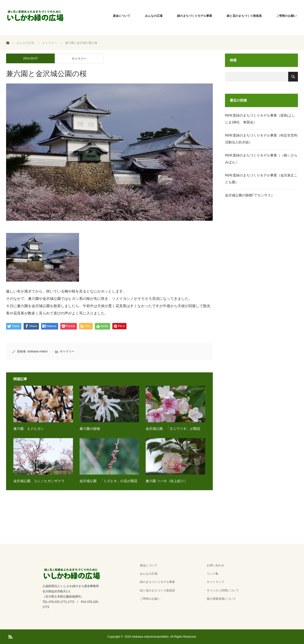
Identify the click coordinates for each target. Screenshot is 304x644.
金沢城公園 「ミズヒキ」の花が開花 (108, 481)
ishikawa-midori (38, 351)
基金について (122, 16)
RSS (10, 636)
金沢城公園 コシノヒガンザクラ (39, 481)
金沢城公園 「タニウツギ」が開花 (173, 429)
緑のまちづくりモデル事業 (195, 16)
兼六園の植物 (90, 429)
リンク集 (213, 574)
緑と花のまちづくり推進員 (244, 16)
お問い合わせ (215, 565)
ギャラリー (79, 59)
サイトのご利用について (223, 590)
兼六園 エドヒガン (29, 429)
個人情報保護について (221, 599)
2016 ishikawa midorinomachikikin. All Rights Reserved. (161, 637)
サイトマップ (215, 582)
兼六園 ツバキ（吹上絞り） (167, 481)
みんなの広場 (154, 16)
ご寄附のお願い (286, 16)
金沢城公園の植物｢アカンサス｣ (249, 195)
